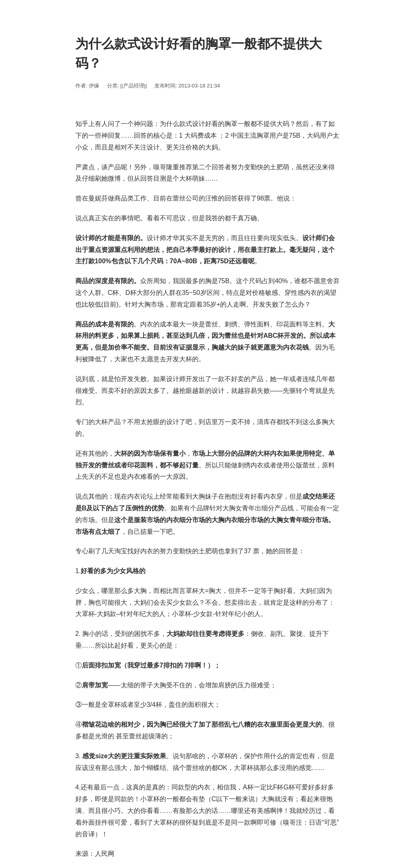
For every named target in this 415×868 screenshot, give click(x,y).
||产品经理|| (134, 86)
